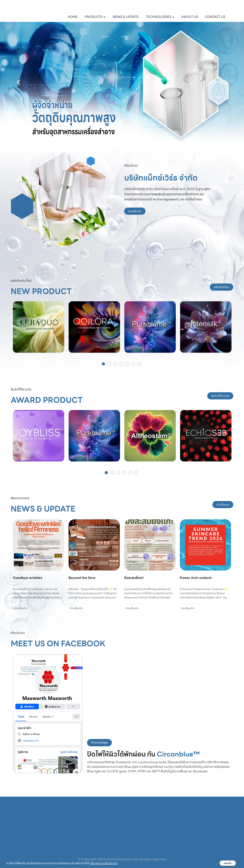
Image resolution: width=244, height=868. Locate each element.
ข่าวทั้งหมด (223, 505)
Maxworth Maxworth (198, 846)
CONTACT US (215, 17)
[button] (18, 83)
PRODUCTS (95, 17)
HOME (73, 17)
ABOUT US (190, 17)
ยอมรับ (228, 863)
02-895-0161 (33, 846)
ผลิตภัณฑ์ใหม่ (222, 287)
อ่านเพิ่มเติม (135, 211)
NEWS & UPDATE (126, 17)
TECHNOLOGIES (160, 17)
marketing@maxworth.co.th (122, 846)
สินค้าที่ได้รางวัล (220, 396)
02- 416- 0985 (59, 846)
